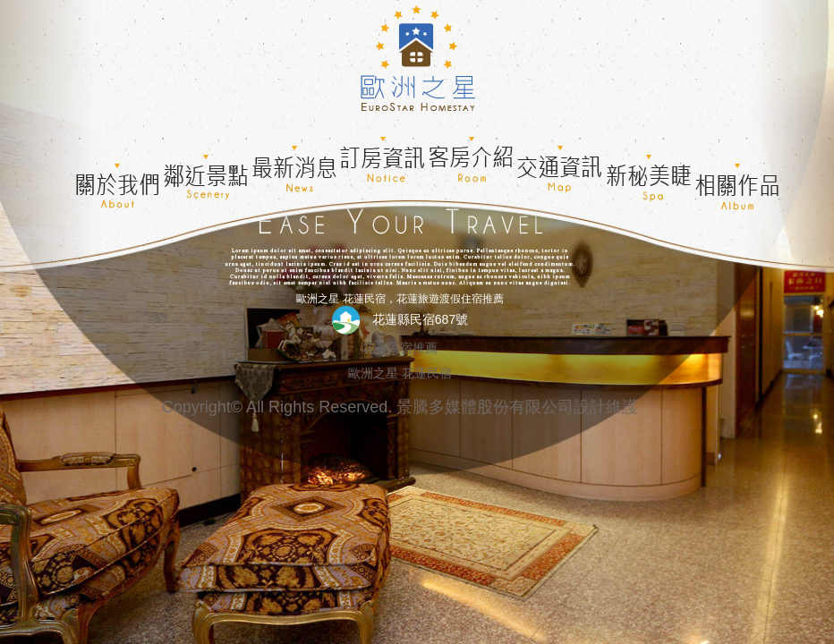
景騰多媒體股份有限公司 (485, 407)
